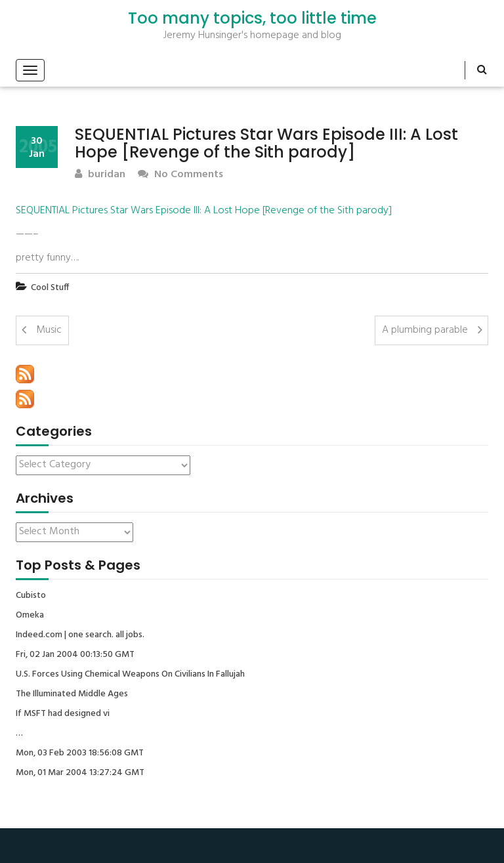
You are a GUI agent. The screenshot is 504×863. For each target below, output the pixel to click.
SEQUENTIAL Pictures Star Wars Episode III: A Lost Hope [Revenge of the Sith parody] (204, 211)
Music (49, 330)
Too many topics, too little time (252, 18)
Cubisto (31, 596)
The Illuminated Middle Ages (72, 694)
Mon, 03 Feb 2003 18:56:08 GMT (80, 753)
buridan (100, 175)
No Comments (180, 175)
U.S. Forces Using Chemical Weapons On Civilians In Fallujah (130, 675)
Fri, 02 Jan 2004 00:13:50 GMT (75, 655)
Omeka (30, 616)
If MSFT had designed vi (63, 714)
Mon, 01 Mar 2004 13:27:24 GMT (80, 773)
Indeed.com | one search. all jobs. (80, 635)
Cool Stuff (50, 288)
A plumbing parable (425, 330)
